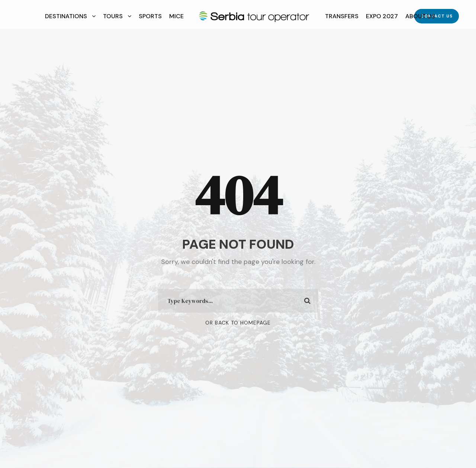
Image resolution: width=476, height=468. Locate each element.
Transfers (342, 16)
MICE (176, 16)
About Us (420, 16)
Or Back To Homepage (238, 323)
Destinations (66, 16)
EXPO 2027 (382, 16)
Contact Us (437, 16)
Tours (113, 16)
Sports (150, 16)
